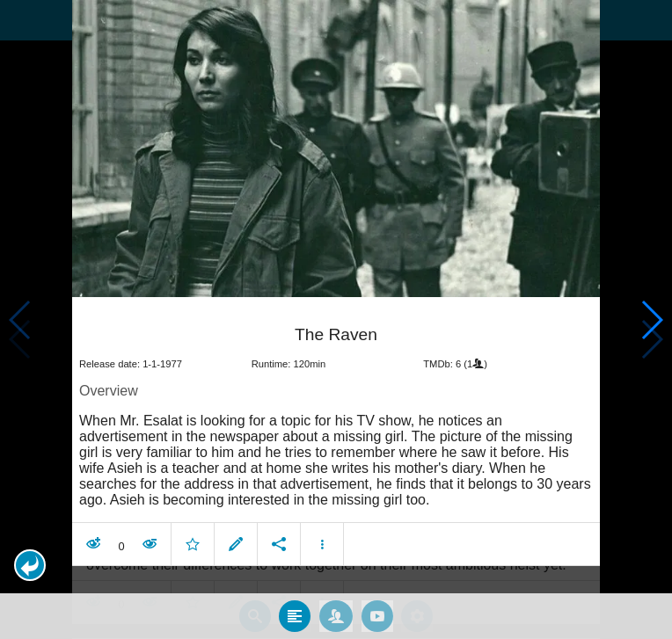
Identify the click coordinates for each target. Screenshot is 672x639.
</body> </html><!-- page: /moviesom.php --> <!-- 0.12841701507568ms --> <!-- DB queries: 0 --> (336, 319)
